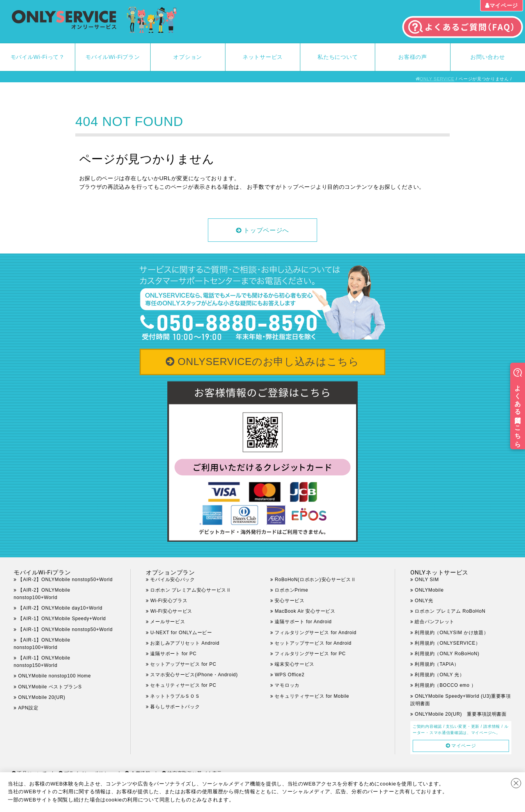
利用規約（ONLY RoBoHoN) (447, 654)
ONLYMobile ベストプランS (50, 687)
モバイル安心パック (172, 580)
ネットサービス (263, 57)
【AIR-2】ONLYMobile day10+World (60, 608)
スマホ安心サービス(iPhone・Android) (194, 675)
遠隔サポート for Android (303, 622)
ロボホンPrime (291, 590)
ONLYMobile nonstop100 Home (54, 676)
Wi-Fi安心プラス (169, 601)
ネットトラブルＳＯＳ (175, 696)
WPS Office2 (289, 675)
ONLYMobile (429, 590)
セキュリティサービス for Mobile (312, 696)
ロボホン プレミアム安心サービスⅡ (191, 590)
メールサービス (168, 622)
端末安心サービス (294, 664)
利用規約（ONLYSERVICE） (447, 643)
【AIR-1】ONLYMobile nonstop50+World (65, 629)
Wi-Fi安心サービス (171, 611)
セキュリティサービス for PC (183, 685)
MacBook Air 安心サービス (305, 611)
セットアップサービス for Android (313, 643)
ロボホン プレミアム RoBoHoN (450, 611)
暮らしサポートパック (175, 707)
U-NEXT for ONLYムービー (181, 633)
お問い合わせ (488, 57)
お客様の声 (413, 57)
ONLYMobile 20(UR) (42, 697)
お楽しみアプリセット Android (185, 643)
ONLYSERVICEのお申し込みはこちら (269, 362)
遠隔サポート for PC (173, 654)
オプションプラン (170, 573)
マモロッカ (287, 685)
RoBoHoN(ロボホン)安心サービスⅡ (315, 580)
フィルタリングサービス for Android (315, 633)
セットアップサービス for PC (183, 664)
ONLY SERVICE (437, 79)
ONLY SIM (427, 580)
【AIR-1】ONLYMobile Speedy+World (62, 619)
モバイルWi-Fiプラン (113, 57)
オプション (188, 57)
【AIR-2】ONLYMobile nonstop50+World (65, 580)
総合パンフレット (435, 622)
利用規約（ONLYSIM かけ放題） (451, 633)
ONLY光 (424, 601)
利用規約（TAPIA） (437, 664)
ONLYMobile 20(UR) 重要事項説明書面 (460, 714)
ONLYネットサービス (439, 573)
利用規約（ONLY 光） (439, 675)
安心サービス (289, 601)
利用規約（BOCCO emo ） (445, 685)
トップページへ (266, 230)
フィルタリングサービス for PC (315, 654)
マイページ (504, 5)
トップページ (299, 187)
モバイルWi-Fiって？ (38, 57)
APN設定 (28, 708)
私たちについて (338, 57)
